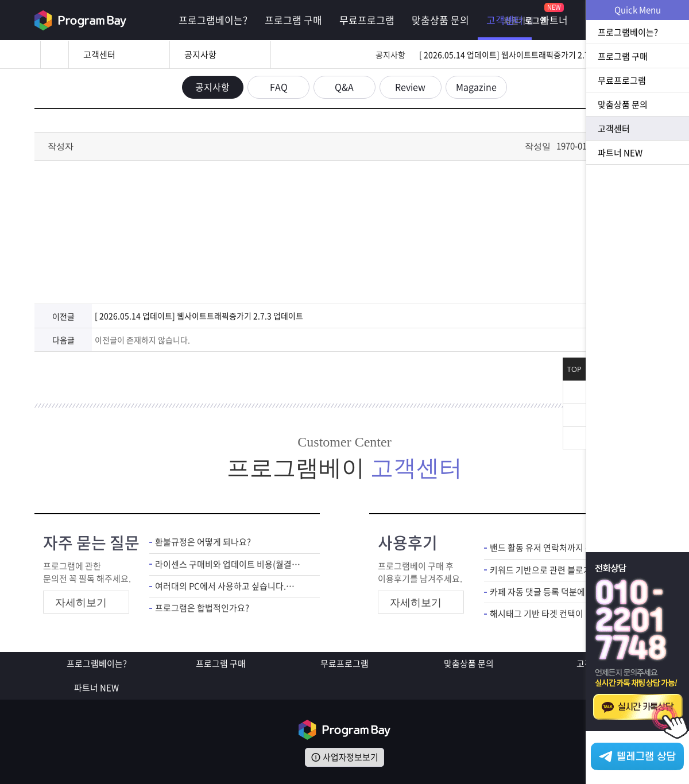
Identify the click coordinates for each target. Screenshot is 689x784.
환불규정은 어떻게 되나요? (203, 542)
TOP (574, 369)
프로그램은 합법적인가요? (202, 608)
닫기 (574, 392)
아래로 (574, 438)
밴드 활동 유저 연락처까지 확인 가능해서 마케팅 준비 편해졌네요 (564, 548)
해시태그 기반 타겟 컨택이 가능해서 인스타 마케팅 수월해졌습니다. (564, 614)
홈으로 (55, 55)
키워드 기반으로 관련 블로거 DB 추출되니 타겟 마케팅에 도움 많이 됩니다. (564, 570)
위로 (574, 415)
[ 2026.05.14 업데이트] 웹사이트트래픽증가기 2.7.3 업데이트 (523, 55)
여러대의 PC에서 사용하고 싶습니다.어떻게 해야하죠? (229, 586)
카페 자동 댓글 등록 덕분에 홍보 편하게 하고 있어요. (564, 592)
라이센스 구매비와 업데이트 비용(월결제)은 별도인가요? (229, 564)
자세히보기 (81, 603)
